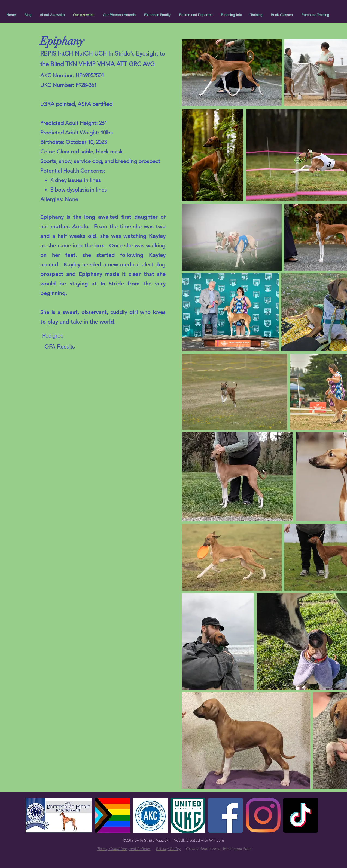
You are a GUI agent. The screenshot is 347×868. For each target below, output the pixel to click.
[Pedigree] (53, 336)
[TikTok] (301, 815)
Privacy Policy (168, 849)
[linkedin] (263, 815)
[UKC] (188, 815)
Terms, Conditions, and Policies (124, 849)
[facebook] (226, 815)
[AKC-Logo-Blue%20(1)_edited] (150, 815)
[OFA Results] (60, 347)
